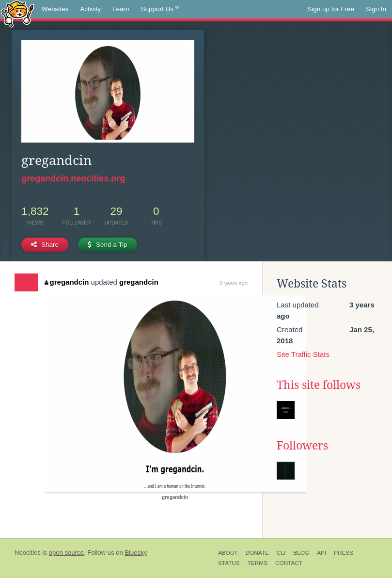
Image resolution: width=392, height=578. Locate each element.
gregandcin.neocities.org (73, 178)
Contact (289, 563)
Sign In (376, 9)
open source (66, 553)
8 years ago (234, 283)
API (321, 553)
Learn (121, 9)
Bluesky (136, 553)
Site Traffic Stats (303, 354)
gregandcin (67, 282)
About (228, 553)
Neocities (28, 553)
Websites (55, 9)
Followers (302, 446)
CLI (281, 553)
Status (229, 563)
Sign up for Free (331, 9)
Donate (257, 553)
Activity (90, 9)
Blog (301, 553)
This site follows (319, 385)
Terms (258, 563)
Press (344, 553)
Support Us (160, 9)
